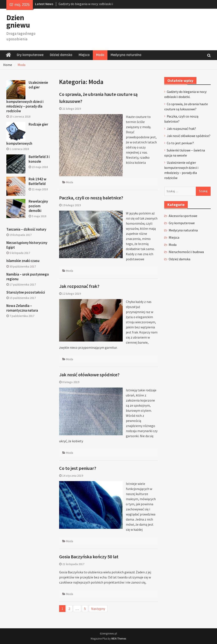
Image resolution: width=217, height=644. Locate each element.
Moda (100, 55)
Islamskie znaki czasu (23, 261)
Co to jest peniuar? (78, 468)
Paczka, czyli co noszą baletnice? (91, 198)
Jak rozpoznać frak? (79, 286)
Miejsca (84, 55)
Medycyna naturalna (126, 55)
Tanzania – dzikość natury (26, 229)
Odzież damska (61, 55)
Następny (98, 609)
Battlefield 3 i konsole (39, 159)
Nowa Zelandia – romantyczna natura (22, 308)
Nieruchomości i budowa (186, 252)
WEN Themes (119, 639)
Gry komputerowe (30, 55)
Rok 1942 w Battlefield (38, 181)
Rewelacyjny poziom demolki (38, 206)
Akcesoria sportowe (183, 216)
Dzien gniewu (18, 21)
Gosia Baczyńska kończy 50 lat (89, 557)
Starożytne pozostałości (26, 292)
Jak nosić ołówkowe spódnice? (89, 375)
